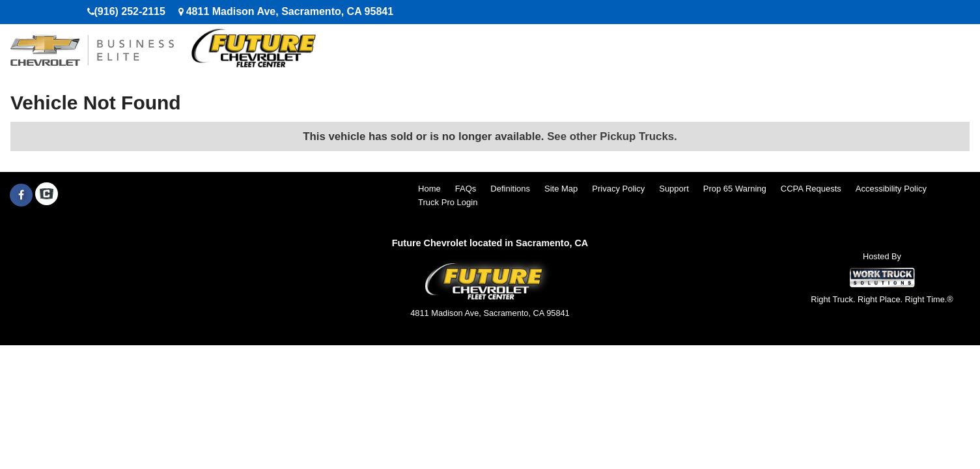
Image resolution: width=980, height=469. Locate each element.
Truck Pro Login (448, 202)
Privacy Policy (618, 189)
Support (674, 189)
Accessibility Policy (891, 189)
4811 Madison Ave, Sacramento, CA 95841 (290, 11)
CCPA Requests (811, 189)
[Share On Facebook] (21, 195)
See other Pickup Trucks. (612, 136)
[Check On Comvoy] (47, 195)
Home (429, 189)
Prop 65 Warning (735, 189)
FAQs (466, 189)
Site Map (561, 189)
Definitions (510, 189)
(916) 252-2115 (130, 11)
